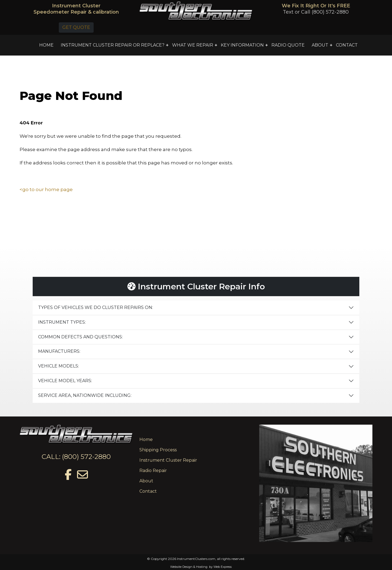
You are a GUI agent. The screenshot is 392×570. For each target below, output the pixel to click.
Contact (148, 491)
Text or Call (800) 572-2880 (316, 12)
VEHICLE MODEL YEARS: (65, 381)
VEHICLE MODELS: (59, 366)
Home (146, 439)
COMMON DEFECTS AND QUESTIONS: (80, 337)
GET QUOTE (76, 27)
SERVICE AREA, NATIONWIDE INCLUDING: (85, 395)
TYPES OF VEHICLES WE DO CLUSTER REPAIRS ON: (96, 307)
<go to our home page (46, 189)
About (146, 481)
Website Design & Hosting (189, 567)
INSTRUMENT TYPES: (62, 322)
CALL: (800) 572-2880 (76, 457)
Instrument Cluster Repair (168, 460)
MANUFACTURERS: (59, 351)
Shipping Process (158, 450)
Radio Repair (153, 471)
